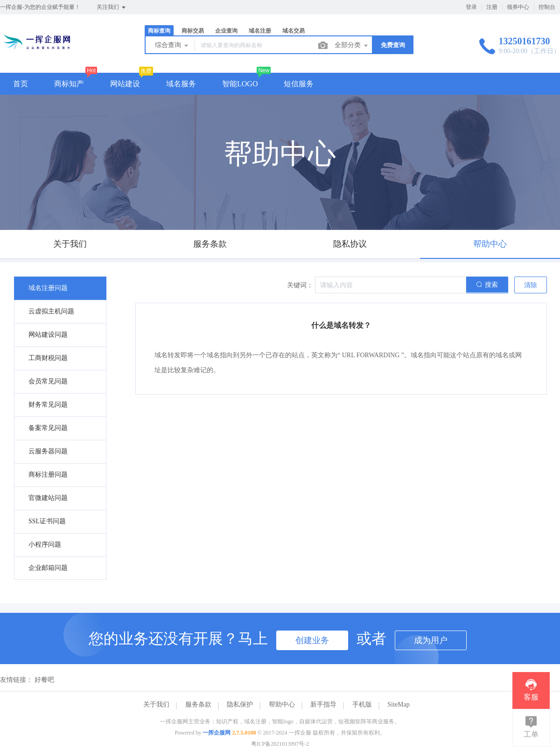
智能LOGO (240, 84)
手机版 (362, 704)
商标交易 (193, 31)
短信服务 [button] (299, 84)
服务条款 (198, 704)
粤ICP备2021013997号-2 (280, 744)
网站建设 (125, 84)
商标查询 (159, 31)
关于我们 (156, 704)
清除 (531, 285)
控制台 (547, 7)
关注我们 (112, 7)
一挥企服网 (217, 733)
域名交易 (294, 31)
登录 (471, 7)
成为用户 (431, 640)
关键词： (300, 285)
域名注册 (260, 31)
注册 (492, 7)
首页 (21, 84)
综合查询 (172, 46)
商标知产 (69, 84)
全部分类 (352, 46)
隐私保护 (240, 704)
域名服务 (181, 84)
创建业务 (312, 640)
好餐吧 (44, 680)
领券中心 (518, 7)
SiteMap (398, 704)
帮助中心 (282, 704)
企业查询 (226, 31)
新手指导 (323, 704)
